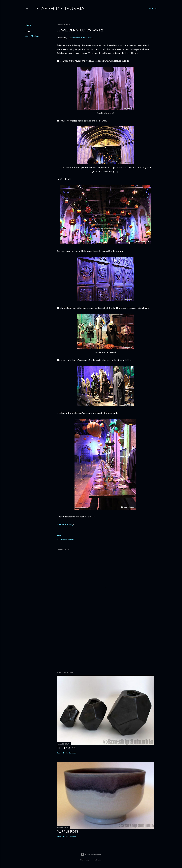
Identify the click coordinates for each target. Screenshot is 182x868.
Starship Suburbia (60, 8)
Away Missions (32, 36)
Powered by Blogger (91, 854)
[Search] (153, 9)
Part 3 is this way (65, 524)
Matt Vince (98, 860)
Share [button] (28, 25)
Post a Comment (70, 753)
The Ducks (66, 748)
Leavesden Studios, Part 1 (81, 37)
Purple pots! (68, 831)
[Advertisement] (105, 644)
